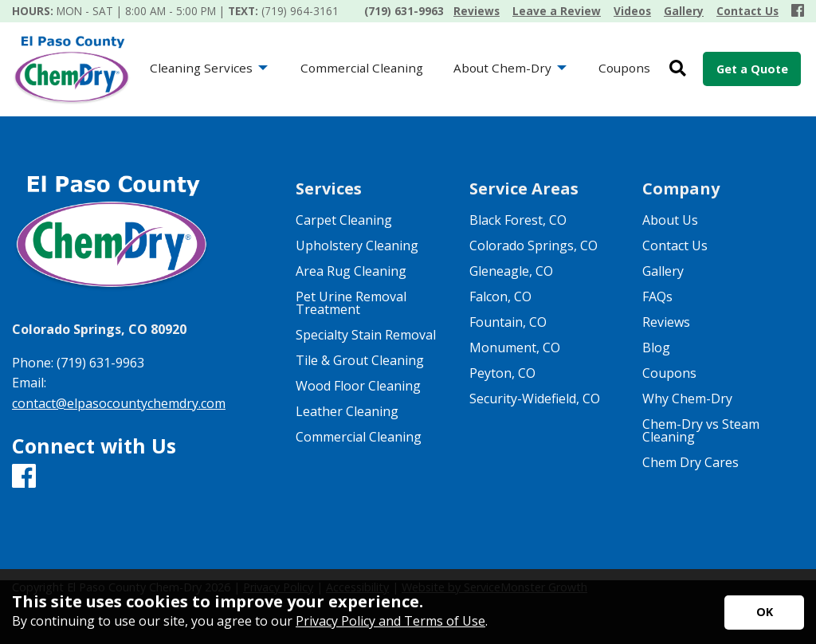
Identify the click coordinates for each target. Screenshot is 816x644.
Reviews (666, 322)
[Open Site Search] (678, 69)
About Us (670, 220)
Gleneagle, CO (511, 271)
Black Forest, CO (518, 220)
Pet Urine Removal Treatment (351, 303)
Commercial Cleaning (359, 437)
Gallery (663, 271)
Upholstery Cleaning (357, 245)
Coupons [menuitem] (624, 68)
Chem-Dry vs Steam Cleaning (701, 430)
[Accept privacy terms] (764, 613)
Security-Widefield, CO (535, 399)
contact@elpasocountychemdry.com (119, 403)
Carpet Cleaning (344, 220)
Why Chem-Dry (687, 399)
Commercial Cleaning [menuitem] (362, 68)
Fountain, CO (508, 322)
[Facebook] (798, 11)
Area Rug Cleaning (351, 271)
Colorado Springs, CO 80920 (99, 329)
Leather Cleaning (347, 411)
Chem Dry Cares (690, 462)
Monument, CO (515, 348)
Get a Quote (752, 69)
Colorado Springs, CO (534, 245)
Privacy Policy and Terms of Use (390, 621)
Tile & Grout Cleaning (360, 360)
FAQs (657, 296)
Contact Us (675, 245)
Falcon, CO (500, 296)
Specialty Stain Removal (366, 335)
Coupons (669, 373)
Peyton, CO (502, 373)
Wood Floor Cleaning (358, 386)
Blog (656, 348)
